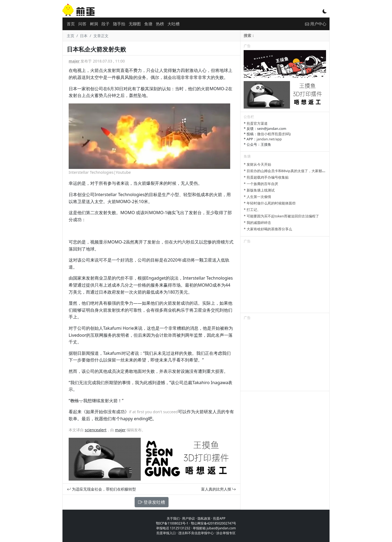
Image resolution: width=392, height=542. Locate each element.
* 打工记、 (252, 210)
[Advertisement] (285, 279)
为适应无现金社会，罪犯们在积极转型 (101, 489)
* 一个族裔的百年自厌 (261, 184)
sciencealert (96, 430)
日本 (84, 36)
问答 (82, 24)
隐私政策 (204, 518)
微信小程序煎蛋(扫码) (274, 134)
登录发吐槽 (152, 502)
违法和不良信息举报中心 (196, 533)
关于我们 (173, 518)
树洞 (94, 24)
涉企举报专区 (226, 533)
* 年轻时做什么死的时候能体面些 (270, 203)
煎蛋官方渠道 (257, 123)
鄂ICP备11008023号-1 (172, 523)
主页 (71, 36)
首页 (71, 24)
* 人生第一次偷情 (257, 197)
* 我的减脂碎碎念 (257, 223)
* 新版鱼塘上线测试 (259, 190)
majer (74, 61)
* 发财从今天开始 (257, 164)
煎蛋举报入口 (166, 533)
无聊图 (135, 24)
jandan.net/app (269, 139)
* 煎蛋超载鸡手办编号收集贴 (266, 177)
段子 (106, 24)
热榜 (160, 24)
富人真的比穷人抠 (219, 489)
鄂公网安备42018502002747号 (213, 523)
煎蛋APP (219, 518)
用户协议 (188, 518)
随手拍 (119, 24)
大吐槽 (174, 24)
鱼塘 (148, 24)
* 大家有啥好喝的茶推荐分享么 (268, 229)
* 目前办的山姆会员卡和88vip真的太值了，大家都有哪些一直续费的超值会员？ (305, 171)
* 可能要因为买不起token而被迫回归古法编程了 (281, 216)
